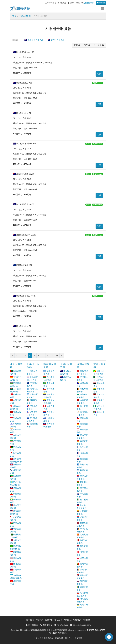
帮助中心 (49, 620)
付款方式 (40, 620)
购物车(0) (101, 3)
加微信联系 (89, 3)
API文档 (86, 620)
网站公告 (68, 620)
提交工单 (58, 620)
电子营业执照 (61, 633)
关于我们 (30, 620)
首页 (14, 16)
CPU (76, 45)
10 (57, 355)
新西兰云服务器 (56, 40)
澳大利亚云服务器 (34, 40)
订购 (99, 74)
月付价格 (98, 45)
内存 (86, 45)
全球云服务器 (25, 16)
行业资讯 (77, 620)
